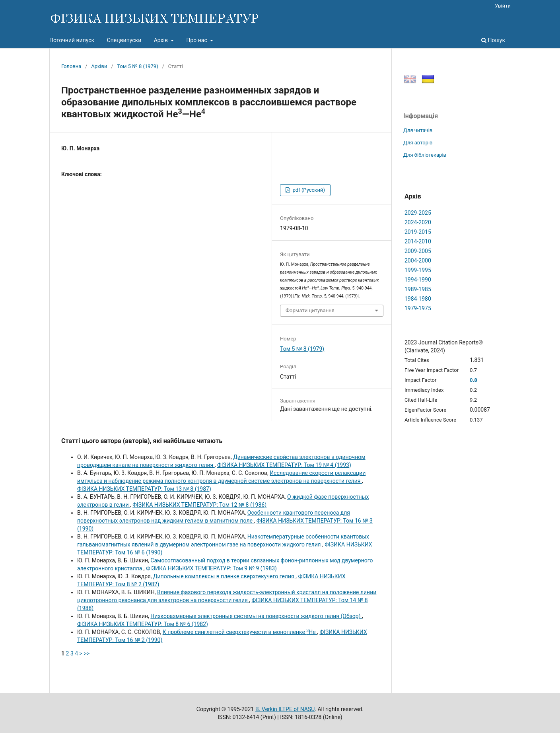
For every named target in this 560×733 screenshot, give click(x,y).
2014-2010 (418, 241)
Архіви (99, 66)
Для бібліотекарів (425, 155)
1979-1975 (418, 308)
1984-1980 (418, 299)
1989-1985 (418, 289)
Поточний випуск (72, 40)
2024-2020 (418, 222)
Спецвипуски (124, 40)
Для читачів (418, 130)
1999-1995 (418, 270)
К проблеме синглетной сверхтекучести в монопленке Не (240, 632)
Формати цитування (310, 310)
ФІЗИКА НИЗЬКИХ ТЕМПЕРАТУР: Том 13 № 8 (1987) (144, 489)
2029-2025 (418, 213)
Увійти (503, 6)
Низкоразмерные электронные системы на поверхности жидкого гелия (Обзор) (256, 616)
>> (87, 653)
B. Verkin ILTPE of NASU (285, 709)
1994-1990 (418, 280)
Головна (71, 66)
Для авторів (418, 143)
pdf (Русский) (308, 190)
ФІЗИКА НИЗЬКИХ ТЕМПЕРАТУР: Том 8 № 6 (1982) (143, 624)
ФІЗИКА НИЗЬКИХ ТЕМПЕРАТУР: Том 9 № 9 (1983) (211, 568)
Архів (162, 40)
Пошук (493, 40)
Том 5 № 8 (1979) (137, 66)
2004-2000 (418, 261)
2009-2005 (418, 251)
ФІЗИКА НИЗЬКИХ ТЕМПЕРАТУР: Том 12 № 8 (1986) (199, 505)
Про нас (197, 40)
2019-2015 (418, 232)
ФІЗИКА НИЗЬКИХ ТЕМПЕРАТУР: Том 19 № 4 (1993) (284, 465)
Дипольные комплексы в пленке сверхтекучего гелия (224, 576)
